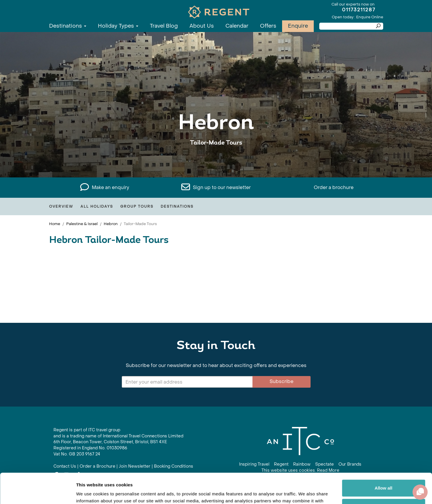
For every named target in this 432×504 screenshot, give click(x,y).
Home (55, 224)
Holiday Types (118, 26)
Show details (90, 493)
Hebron (111, 224)
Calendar (237, 26)
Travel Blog (164, 26)
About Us (202, 26)
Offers (268, 26)
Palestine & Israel (82, 224)
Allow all (384, 457)
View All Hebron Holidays (216, 161)
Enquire (298, 26)
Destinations (68, 26)
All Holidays (97, 206)
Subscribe (282, 381)
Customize (384, 476)
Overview (61, 206)
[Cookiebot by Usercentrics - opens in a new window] (38, 493)
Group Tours (137, 206)
